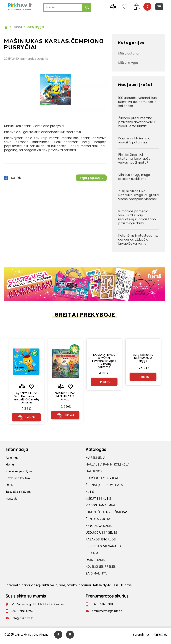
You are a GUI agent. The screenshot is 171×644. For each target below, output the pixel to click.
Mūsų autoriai (129, 53)
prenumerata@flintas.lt (107, 613)
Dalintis (13, 178)
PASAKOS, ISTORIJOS (101, 542)
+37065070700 (102, 607)
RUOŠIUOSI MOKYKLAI (102, 481)
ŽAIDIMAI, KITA (96, 576)
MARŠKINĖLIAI (96, 460)
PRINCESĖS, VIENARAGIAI (104, 549)
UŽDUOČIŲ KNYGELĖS (101, 535)
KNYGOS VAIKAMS (99, 528)
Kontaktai (12, 501)
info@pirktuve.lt (22, 621)
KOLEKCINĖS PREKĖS (101, 569)
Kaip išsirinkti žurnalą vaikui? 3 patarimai (134, 140)
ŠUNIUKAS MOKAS (99, 521)
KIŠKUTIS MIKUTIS (98, 501)
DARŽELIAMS (95, 562)
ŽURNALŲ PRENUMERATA (104, 487)
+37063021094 (22, 614)
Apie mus (12, 460)
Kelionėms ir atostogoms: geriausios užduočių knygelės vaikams (138, 239)
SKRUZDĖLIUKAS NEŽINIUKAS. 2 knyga (65, 395)
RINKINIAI (92, 555)
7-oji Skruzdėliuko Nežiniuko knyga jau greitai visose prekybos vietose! (139, 195)
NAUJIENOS (94, 474)
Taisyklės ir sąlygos (18, 494)
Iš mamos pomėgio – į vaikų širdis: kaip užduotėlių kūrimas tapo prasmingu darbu (137, 217)
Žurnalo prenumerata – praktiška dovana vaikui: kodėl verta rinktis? (137, 122)
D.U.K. (9, 487)
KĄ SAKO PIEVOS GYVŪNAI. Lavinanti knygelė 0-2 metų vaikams (26, 398)
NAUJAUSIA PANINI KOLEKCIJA (107, 467)
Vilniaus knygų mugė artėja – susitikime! (134, 177)
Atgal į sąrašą (91, 178)
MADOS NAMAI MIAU (101, 508)
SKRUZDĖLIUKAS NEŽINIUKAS (107, 515)
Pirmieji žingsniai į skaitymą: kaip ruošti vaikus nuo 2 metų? (134, 159)
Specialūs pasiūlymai (19, 474)
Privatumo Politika (18, 481)
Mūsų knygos (36, 27)
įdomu (17, 27)
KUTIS (90, 494)
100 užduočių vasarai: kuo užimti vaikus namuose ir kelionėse (137, 102)
